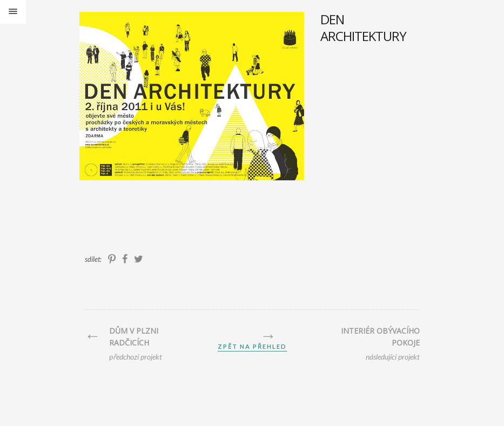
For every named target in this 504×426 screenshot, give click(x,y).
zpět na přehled (252, 346)
